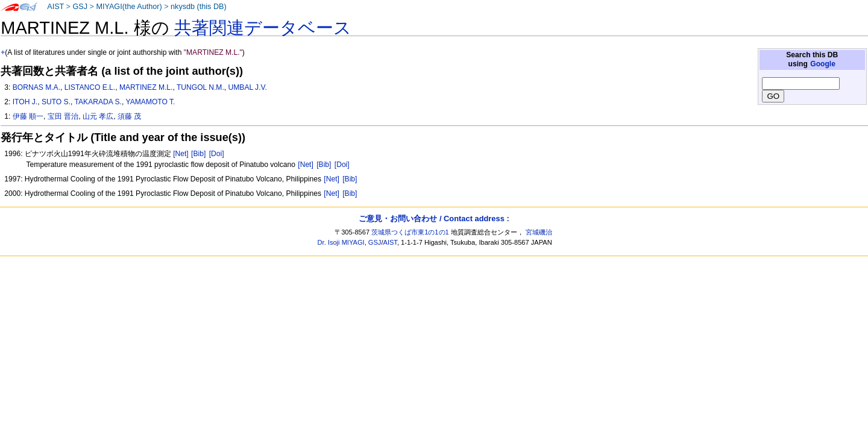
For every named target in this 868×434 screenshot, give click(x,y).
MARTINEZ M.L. (146, 87)
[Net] (181, 154)
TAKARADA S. (98, 102)
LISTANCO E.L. (90, 87)
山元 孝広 (98, 116)
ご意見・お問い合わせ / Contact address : (434, 219)
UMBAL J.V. (248, 87)
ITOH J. (25, 102)
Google (823, 64)
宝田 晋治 (63, 116)
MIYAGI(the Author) (129, 7)
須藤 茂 (129, 116)
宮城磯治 (539, 232)
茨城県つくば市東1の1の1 (410, 232)
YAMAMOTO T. (151, 102)
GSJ (80, 7)
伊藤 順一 (28, 116)
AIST (55, 7)
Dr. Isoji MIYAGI (341, 242)
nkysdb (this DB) (199, 7)
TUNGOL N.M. (200, 87)
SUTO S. (56, 102)
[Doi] (217, 154)
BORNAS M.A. (36, 87)
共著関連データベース (263, 28)
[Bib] (198, 154)
